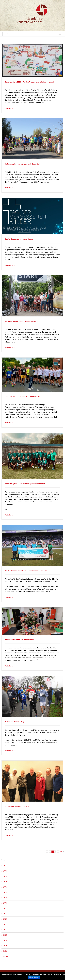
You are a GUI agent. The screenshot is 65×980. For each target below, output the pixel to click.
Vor (61, 851)
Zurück (42, 851)
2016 (5, 898)
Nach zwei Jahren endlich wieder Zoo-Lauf (21, 321)
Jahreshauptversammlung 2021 (17, 807)
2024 (5, 940)
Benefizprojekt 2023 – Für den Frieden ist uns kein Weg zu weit (30, 82)
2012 (5, 876)
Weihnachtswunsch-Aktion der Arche (19, 640)
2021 (5, 924)
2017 (5, 903)
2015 (5, 892)
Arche (6, 956)
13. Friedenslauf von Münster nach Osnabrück (22, 164)
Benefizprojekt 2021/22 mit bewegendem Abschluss (25, 484)
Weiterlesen (9, 108)
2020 (5, 919)
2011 (5, 871)
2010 (5, 866)
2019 (5, 914)
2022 (5, 930)
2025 (5, 946)
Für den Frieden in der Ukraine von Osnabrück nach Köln (27, 571)
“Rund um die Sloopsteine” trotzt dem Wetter (23, 397)
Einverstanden (34, 977)
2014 (5, 887)
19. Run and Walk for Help (14, 722)
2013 (5, 882)
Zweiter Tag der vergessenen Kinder (19, 239)
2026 (5, 951)
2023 (5, 935)
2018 (5, 908)
